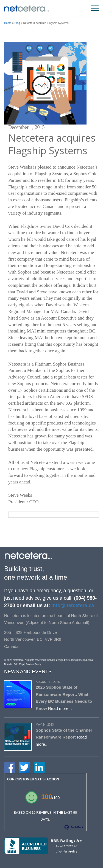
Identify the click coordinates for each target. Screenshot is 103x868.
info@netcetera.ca (72, 605)
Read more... (60, 708)
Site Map (19, 664)
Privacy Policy (34, 664)
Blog (17, 23)
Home (8, 23)
